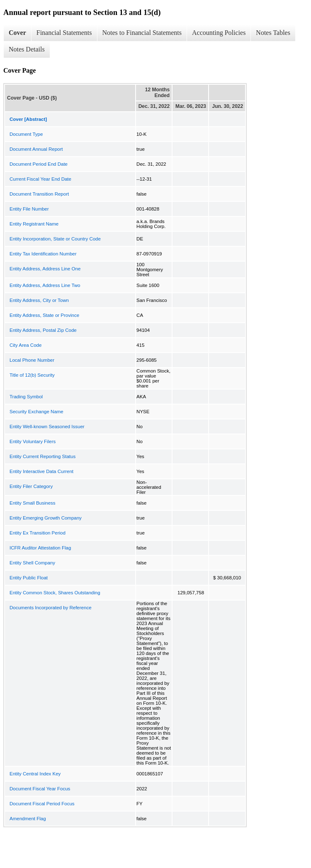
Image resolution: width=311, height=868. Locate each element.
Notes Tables (273, 33)
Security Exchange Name (36, 412)
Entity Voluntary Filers (33, 441)
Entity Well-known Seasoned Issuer (47, 427)
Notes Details (27, 49)
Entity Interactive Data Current (41, 471)
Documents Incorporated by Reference (51, 608)
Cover (17, 33)
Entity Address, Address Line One (45, 269)
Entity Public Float (29, 578)
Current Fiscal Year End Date (40, 179)
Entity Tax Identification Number (43, 254)
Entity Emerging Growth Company (46, 518)
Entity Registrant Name (34, 224)
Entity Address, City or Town (39, 300)
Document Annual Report (36, 149)
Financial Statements (64, 33)
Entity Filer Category (31, 486)
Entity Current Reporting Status (43, 456)
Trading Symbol (26, 397)
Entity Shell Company (32, 563)
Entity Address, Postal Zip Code (43, 330)
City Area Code (26, 345)
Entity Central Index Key (35, 774)
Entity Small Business (33, 503)
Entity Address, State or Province (44, 315)
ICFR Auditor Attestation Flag (40, 548)
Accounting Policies (219, 33)
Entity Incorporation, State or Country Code (55, 239)
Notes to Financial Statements (142, 33)
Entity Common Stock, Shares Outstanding (55, 593)
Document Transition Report (39, 194)
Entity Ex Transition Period (38, 533)
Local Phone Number (32, 360)
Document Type (26, 134)
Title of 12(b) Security (32, 375)
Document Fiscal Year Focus (40, 789)
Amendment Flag (28, 819)
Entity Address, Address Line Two (45, 285)
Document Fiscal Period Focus (42, 804)
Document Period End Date (39, 164)
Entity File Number (29, 209)
